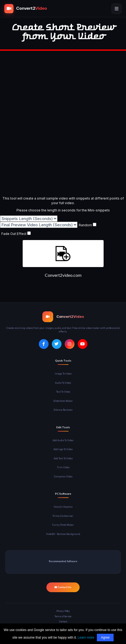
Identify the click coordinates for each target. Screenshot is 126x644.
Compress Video (63, 477)
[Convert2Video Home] (26, 9)
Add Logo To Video (63, 449)
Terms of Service (63, 616)
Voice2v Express (63, 507)
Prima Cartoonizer (63, 516)
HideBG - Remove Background (63, 534)
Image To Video (63, 374)
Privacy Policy (63, 611)
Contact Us (63, 587)
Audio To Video (63, 383)
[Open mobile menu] (117, 9)
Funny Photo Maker (63, 525)
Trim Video (63, 467)
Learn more (86, 638)
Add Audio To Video (63, 440)
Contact (63, 622)
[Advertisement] (63, 124)
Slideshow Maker (63, 401)
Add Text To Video (63, 458)
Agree (105, 638)
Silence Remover (63, 410)
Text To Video (63, 392)
